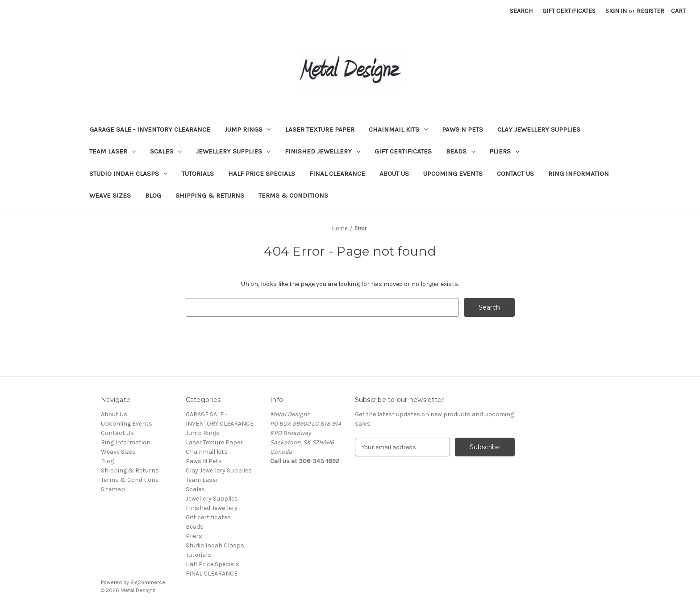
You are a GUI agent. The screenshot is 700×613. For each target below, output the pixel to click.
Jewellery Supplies (233, 151)
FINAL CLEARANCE (337, 174)
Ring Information (579, 174)
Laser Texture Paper (320, 129)
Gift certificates (403, 151)
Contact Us (515, 174)
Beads (460, 151)
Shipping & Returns (210, 195)
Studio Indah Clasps (128, 174)
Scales (166, 151)
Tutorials (198, 174)
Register (650, 11)
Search (521, 11)
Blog (153, 195)
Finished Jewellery (323, 151)
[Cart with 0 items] (678, 11)
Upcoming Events (453, 174)
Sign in (616, 11)
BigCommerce (148, 582)
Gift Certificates (569, 11)
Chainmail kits (398, 129)
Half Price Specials (262, 174)
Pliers (504, 151)
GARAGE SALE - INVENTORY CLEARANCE (150, 129)
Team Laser (112, 151)
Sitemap (113, 489)
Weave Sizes (110, 195)
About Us (394, 174)
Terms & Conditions (293, 195)
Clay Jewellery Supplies (539, 129)
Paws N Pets (462, 129)
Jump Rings (248, 129)
